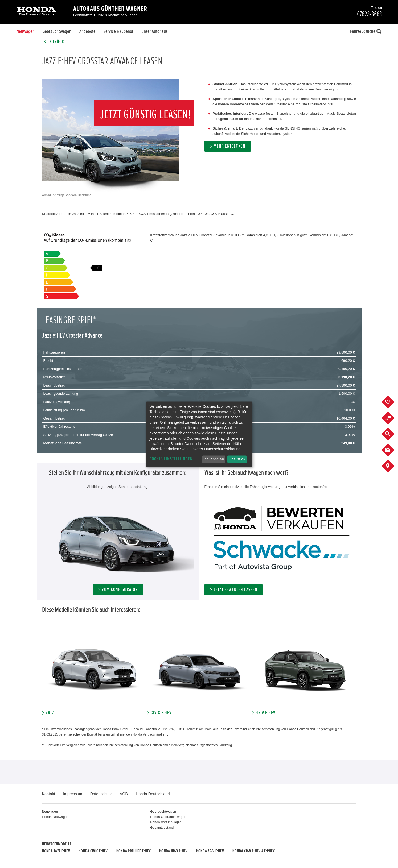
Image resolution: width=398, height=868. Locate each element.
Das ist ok (237, 459)
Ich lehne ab (214, 459)
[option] (95, 674)
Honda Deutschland (153, 794)
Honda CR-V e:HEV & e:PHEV (254, 851)
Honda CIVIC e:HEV (93, 851)
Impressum (73, 794)
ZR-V (50, 713)
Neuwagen (26, 31)
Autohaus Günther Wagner (110, 9)
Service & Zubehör (118, 31)
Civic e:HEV (161, 713)
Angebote (87, 31)
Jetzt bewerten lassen (235, 590)
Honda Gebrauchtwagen (168, 817)
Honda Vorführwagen (166, 822)
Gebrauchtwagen (57, 31)
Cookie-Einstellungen (171, 459)
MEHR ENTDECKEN (229, 146)
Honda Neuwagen (55, 817)
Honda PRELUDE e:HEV (134, 851)
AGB (124, 794)
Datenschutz (101, 794)
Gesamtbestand (162, 828)
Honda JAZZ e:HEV (56, 851)
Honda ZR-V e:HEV (210, 851)
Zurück (53, 42)
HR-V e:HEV (266, 713)
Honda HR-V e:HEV (173, 851)
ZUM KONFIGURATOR (120, 590)
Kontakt (49, 794)
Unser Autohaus (154, 31)
